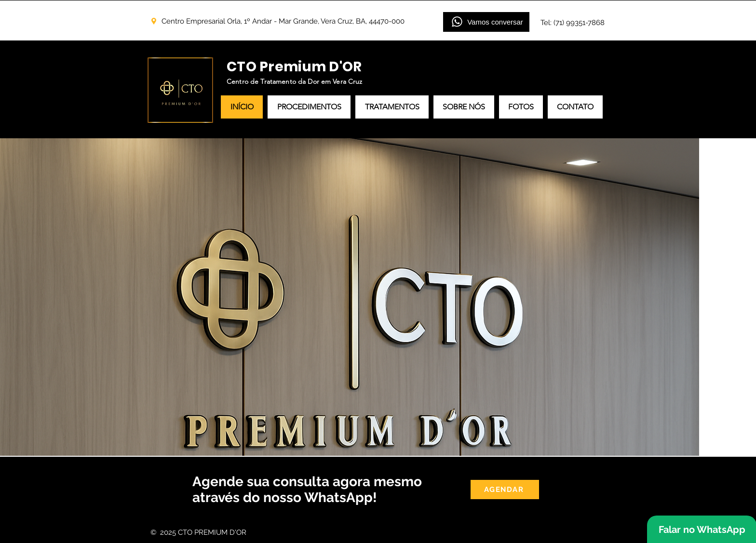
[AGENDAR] (505, 490)
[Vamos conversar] (486, 22)
